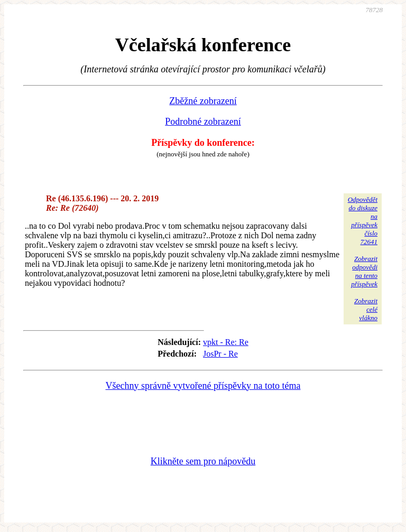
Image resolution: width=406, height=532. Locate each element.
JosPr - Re (220, 354)
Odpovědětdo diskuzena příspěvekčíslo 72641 (363, 221)
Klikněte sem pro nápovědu (203, 461)
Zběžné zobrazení (203, 101)
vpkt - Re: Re (226, 342)
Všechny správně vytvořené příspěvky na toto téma (203, 386)
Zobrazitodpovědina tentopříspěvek (364, 271)
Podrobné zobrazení (203, 122)
